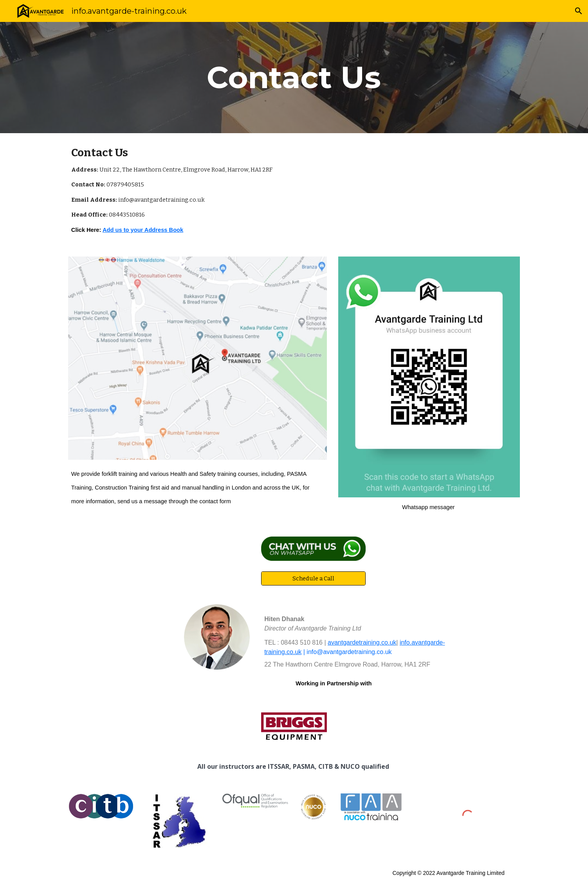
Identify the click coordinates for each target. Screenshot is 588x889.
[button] (579, 11)
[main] (294, 78)
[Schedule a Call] (313, 578)
